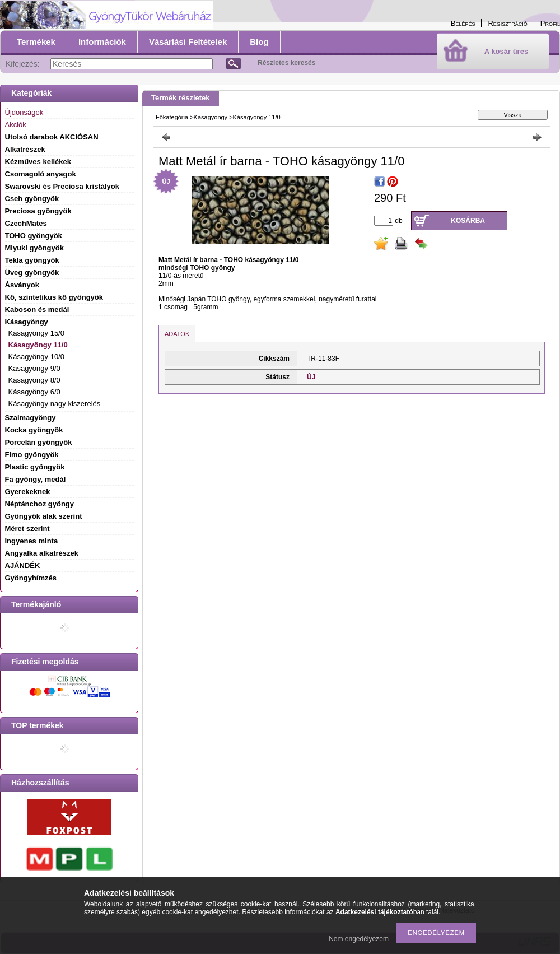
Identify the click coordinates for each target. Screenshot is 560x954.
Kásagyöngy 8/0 (34, 380)
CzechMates (26, 223)
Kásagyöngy (211, 117)
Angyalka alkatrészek (42, 553)
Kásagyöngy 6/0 (34, 392)
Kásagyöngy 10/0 (36, 357)
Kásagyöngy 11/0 (38, 345)
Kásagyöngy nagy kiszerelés (55, 404)
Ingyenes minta (32, 541)
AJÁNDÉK (23, 566)
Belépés (463, 23)
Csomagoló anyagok (41, 174)
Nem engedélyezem (359, 939)
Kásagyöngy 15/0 (36, 333)
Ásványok (22, 285)
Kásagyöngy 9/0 (34, 368)
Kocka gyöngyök (34, 430)
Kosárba (468, 221)
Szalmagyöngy (31, 418)
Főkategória (172, 117)
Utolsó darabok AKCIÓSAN (52, 137)
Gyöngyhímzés (31, 578)
